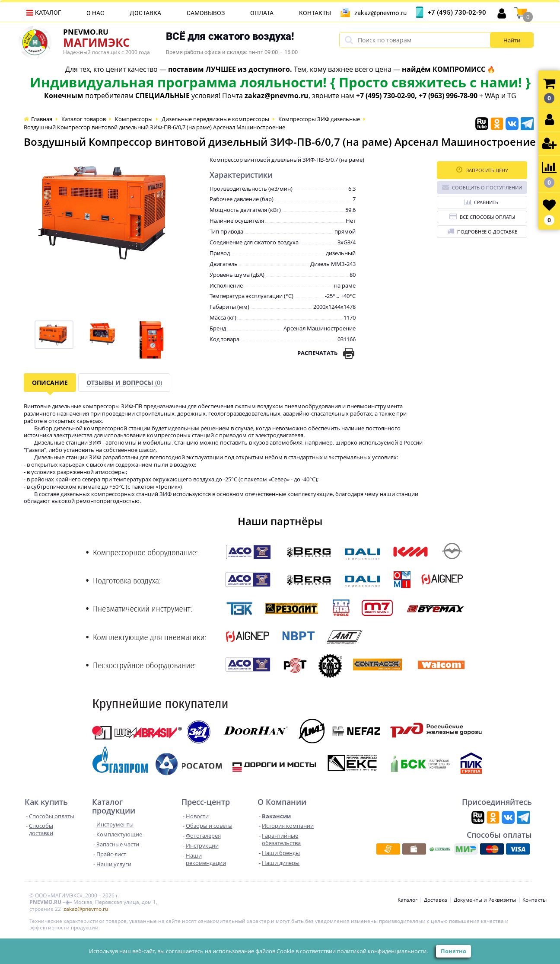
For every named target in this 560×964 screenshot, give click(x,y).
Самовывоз (206, 13)
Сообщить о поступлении (482, 187)
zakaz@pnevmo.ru (380, 13)
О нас (95, 13)
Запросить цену (482, 170)
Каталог (48, 13)
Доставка (145, 13)
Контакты (315, 13)
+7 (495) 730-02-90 (457, 13)
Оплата (262, 13)
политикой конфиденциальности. (382, 951)
